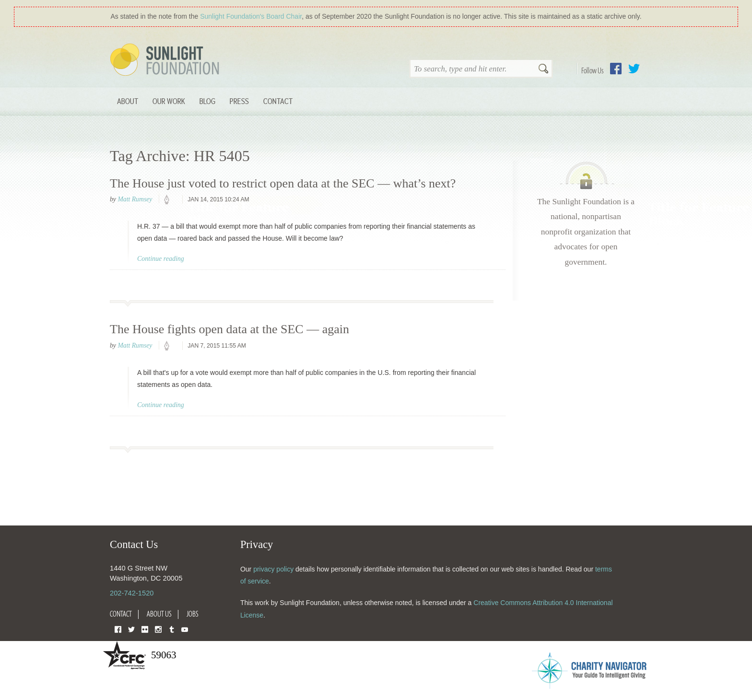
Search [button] (543, 70)
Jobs (193, 614)
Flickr (145, 629)
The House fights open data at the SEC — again (229, 329)
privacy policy (273, 569)
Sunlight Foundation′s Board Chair (251, 16)
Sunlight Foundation (166, 60)
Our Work (169, 101)
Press (239, 101)
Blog (207, 101)
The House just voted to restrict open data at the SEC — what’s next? (283, 183)
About (128, 101)
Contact (278, 101)
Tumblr (172, 629)
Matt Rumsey (135, 199)
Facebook (616, 69)
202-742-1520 (132, 593)
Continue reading (161, 259)
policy (170, 200)
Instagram (158, 629)
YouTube (185, 629)
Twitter (634, 69)
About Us (159, 614)
